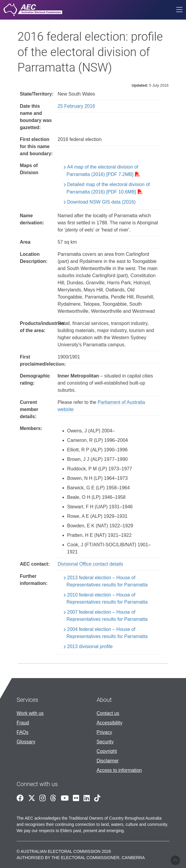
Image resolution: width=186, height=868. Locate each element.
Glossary (26, 742)
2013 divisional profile (90, 646)
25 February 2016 (76, 106)
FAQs (23, 732)
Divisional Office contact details (90, 564)
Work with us (30, 713)
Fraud (23, 723)
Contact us (108, 713)
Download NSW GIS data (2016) (101, 202)
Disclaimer (108, 761)
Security (105, 742)
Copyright (107, 751)
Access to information (119, 770)
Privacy (104, 732)
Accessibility (109, 723)
